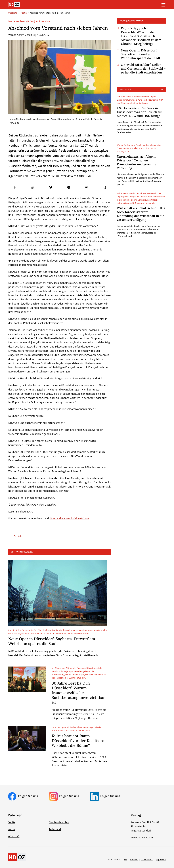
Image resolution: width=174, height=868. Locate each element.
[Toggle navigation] (164, 5)
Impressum (161, 859)
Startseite (13, 13)
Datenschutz (147, 859)
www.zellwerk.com (142, 837)
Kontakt (134, 859)
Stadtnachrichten (59, 822)
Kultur (11, 829)
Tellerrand (55, 829)
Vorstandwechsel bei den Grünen (70, 518)
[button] (15, 187)
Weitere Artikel (24, 552)
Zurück (17, 536)
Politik (24, 13)
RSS (125, 859)
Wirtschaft (125, 89)
